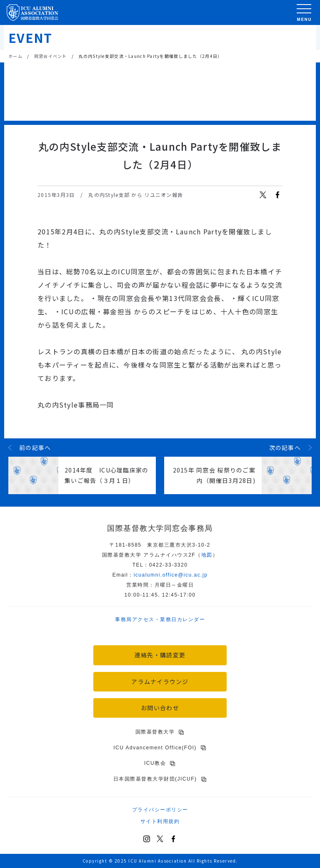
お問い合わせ (160, 708)
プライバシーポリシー (160, 810)
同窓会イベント (51, 56)
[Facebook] (173, 839)
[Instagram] (147, 839)
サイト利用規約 (160, 821)
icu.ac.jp (171, 575)
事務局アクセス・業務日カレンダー (160, 619)
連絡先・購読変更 (160, 655)
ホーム (15, 56)
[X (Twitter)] (160, 839)
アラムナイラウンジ (160, 681)
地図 (207, 555)
